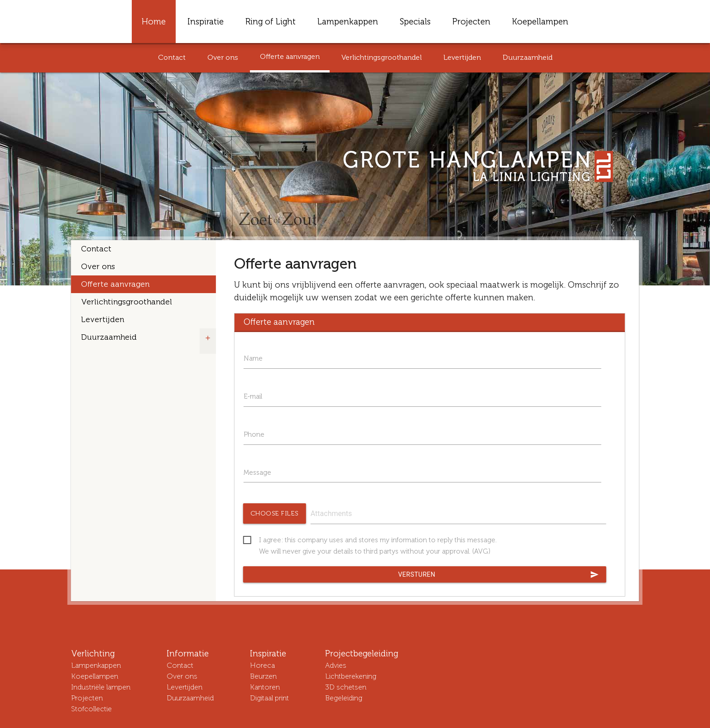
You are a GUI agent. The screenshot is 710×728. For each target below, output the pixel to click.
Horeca (262, 665)
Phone (254, 434)
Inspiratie (206, 22)
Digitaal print (269, 698)
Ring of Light (271, 22)
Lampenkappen (348, 22)
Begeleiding (344, 698)
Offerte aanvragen (290, 56)
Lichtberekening (351, 676)
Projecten (471, 22)
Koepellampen (540, 22)
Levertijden (462, 57)
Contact (172, 57)
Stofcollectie (91, 709)
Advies (336, 665)
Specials (415, 22)
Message (257, 472)
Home (154, 22)
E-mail (253, 396)
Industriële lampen (101, 687)
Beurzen (263, 676)
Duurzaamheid (528, 57)
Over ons (223, 57)
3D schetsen (346, 687)
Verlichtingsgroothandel (381, 57)
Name (253, 358)
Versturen (499, 574)
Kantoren (265, 687)
